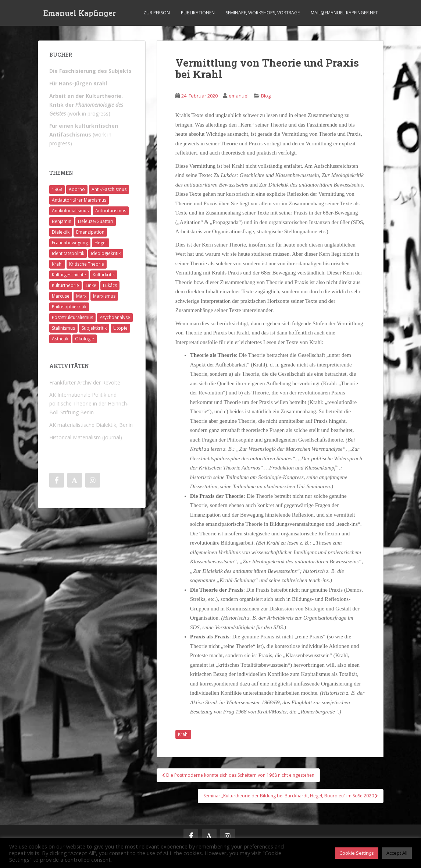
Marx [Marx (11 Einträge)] (81, 296)
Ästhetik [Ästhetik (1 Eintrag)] (60, 339)
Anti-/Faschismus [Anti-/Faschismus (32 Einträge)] (109, 189)
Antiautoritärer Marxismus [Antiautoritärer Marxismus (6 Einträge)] (79, 200)
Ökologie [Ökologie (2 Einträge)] (85, 339)
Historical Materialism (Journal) (86, 437)
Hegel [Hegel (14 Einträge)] (101, 243)
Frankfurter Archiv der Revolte (85, 382)
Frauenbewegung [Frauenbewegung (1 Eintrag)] (70, 243)
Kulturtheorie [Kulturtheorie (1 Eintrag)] (65, 285)
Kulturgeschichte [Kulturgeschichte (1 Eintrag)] (69, 275)
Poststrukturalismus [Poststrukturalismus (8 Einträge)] (72, 317)
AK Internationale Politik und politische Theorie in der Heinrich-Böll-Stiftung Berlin (89, 403)
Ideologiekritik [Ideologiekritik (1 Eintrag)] (106, 253)
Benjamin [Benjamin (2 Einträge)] (62, 221)
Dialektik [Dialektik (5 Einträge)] (61, 232)
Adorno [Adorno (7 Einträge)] (77, 189)
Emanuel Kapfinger (80, 13)
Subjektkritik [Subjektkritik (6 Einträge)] (94, 328)
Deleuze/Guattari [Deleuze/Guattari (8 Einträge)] (96, 221)
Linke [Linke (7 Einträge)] (91, 285)
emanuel (239, 96)
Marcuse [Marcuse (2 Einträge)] (61, 296)
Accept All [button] (397, 853)
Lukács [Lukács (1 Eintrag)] (110, 285)
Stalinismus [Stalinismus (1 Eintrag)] (63, 328)
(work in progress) (86, 105)
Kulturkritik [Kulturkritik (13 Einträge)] (104, 275)
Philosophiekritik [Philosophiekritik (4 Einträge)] (69, 307)
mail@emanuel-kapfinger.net (344, 13)
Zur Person (157, 13)
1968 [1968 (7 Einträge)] (57, 189)
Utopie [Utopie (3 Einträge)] (120, 328)
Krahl (183, 734)
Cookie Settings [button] (357, 853)
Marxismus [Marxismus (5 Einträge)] (104, 296)
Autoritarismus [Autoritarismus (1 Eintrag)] (111, 211)
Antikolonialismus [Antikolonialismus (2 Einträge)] (70, 211)
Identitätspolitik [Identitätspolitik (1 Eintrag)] (68, 253)
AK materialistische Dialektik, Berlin (91, 425)
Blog (266, 96)
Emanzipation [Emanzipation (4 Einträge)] (90, 232)
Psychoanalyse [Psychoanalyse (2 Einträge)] (115, 317)
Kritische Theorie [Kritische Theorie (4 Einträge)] (87, 264)
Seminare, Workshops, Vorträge (263, 13)
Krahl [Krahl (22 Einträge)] (57, 264)
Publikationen (198, 13)
